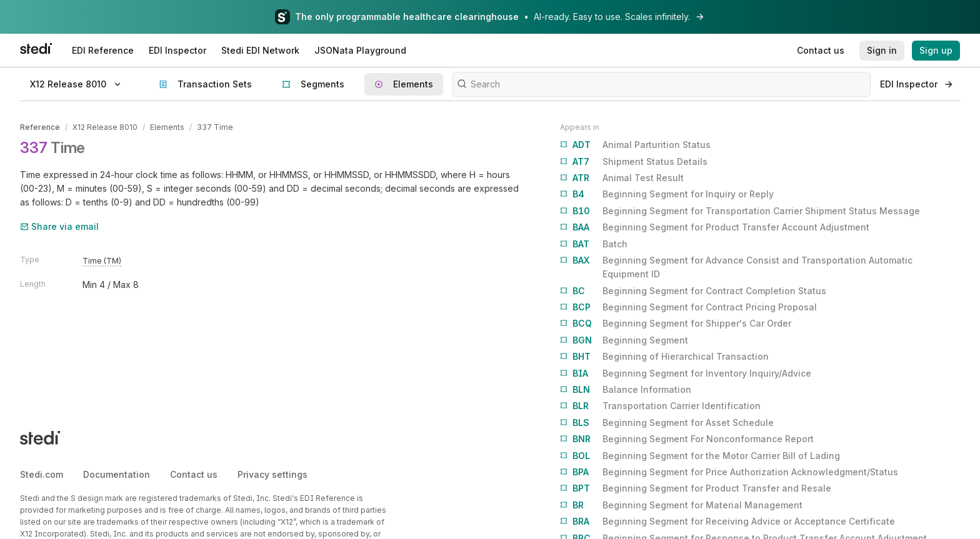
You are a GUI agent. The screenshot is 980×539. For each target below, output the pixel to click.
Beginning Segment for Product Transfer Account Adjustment (715, 227)
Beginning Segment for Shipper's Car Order (676, 324)
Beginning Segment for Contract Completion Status (693, 291)
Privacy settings (272, 474)
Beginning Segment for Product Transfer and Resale (696, 488)
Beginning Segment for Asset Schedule (667, 423)
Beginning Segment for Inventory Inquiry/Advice (686, 373)
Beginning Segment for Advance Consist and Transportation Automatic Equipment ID (736, 266)
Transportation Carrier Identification (660, 406)
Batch (594, 244)
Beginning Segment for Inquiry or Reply (667, 194)
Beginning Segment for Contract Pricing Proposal (688, 307)
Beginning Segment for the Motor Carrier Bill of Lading (700, 456)
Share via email (59, 226)
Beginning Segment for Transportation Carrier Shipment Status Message (740, 211)
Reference (40, 127)
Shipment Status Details (634, 162)
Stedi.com (42, 474)
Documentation (117, 474)
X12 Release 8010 (105, 127)
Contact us (194, 474)
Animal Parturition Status (635, 145)
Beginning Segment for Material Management (681, 505)
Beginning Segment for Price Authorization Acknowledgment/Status (729, 472)
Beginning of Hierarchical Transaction (664, 357)
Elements (167, 127)
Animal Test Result (622, 178)
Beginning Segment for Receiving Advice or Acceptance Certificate (727, 522)
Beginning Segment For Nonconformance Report (687, 439)
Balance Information (626, 390)
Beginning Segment (624, 340)
